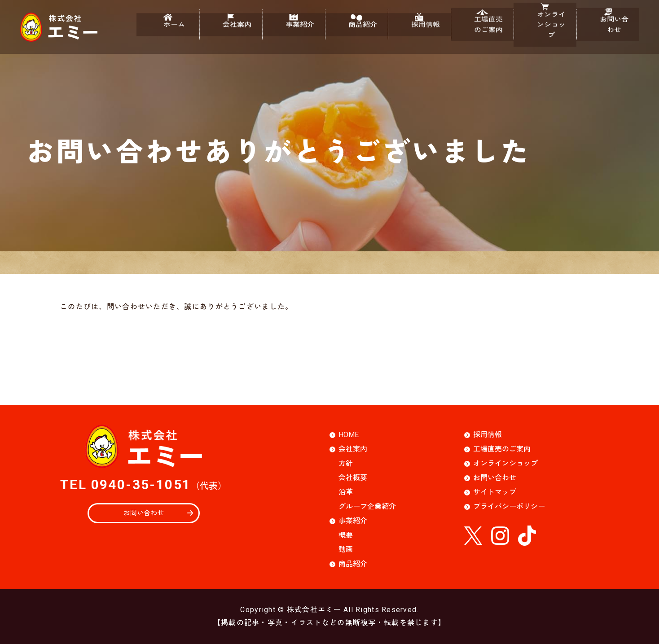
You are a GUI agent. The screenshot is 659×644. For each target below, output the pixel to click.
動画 (346, 550)
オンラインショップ (545, 32)
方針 (346, 463)
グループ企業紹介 (367, 506)
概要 (346, 535)
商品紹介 (356, 32)
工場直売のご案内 (482, 32)
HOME (349, 435)
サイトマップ (495, 492)
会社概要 (353, 478)
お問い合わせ (608, 32)
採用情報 (419, 32)
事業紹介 (294, 32)
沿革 (346, 492)
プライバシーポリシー (509, 506)
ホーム (168, 32)
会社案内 (231, 32)
